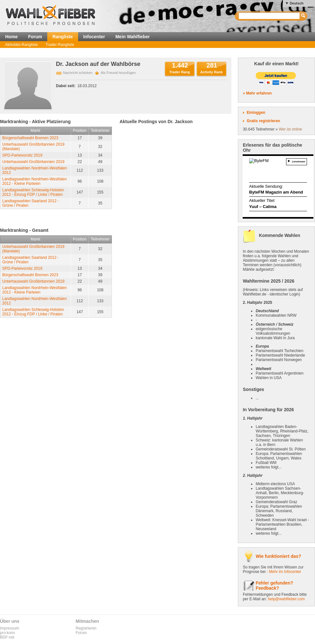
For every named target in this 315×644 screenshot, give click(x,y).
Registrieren (86, 628)
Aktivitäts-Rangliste (22, 45)
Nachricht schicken (78, 73)
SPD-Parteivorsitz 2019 (22, 155)
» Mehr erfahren (257, 93)
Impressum (9, 628)
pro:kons (7, 633)
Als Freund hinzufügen (118, 73)
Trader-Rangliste (60, 45)
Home (11, 37)
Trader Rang (180, 72)
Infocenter (94, 37)
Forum (35, 37)
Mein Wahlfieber (133, 37)
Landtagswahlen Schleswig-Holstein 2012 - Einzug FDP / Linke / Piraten (33, 192)
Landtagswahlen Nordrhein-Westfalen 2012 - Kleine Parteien (35, 181)
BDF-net (7, 637)
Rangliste (63, 37)
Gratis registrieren (263, 121)
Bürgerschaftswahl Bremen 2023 (30, 138)
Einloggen (256, 113)
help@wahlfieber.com (286, 599)
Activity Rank (212, 72)
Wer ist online (290, 129)
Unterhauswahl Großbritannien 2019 (33, 162)
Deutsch (297, 3)
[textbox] (270, 16)
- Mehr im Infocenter (284, 572)
